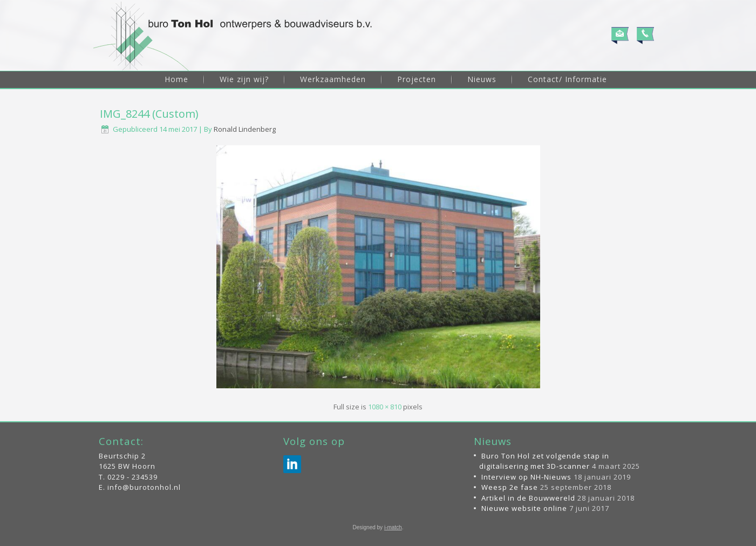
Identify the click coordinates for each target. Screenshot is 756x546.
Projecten (417, 79)
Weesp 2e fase (510, 487)
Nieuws (482, 79)
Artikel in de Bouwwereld (528, 498)
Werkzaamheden (333, 79)
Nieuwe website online (524, 508)
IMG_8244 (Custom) (149, 114)
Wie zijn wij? (244, 79)
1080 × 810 (385, 407)
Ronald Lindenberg (245, 129)
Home (176, 79)
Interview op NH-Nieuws (526, 477)
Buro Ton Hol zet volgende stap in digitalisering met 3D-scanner (544, 461)
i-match (393, 527)
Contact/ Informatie (567, 79)
